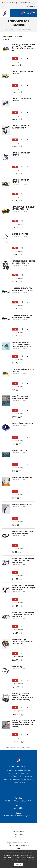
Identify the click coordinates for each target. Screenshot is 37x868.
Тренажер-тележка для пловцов (23, 504)
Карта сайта (18, 834)
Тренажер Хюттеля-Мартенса (22, 477)
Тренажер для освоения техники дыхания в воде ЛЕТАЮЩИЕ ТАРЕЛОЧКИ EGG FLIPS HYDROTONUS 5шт (23, 48)
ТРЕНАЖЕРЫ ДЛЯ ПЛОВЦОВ (24, 29)
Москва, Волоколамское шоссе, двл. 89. (18, 814)
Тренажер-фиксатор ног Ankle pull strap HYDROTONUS (22, 532)
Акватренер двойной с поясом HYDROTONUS (23, 73)
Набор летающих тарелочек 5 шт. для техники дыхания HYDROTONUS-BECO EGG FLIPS (22, 344)
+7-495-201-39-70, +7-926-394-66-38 (18, 799)
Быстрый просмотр (18, 62)
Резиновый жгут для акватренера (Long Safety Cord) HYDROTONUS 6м (23, 642)
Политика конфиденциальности (19, 846)
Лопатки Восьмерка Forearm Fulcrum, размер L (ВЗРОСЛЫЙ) (22, 289)
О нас (18, 848)
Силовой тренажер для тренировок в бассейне (20, 397)
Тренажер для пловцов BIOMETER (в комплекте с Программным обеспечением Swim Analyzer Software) (23, 724)
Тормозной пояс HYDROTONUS (22, 423)
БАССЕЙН (11, 29)
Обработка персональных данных (19, 843)
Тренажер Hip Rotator (19, 450)
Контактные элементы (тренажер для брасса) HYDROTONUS (23, 262)
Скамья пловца (17, 667)
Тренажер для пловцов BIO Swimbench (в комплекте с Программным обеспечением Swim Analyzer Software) (22, 697)
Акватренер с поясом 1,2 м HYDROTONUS (21, 154)
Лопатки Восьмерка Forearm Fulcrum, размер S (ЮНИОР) (22, 316)
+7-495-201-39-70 (9, 3)
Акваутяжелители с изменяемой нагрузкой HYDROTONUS (23, 208)
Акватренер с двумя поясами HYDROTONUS (22, 100)
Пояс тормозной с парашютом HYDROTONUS (23, 370)
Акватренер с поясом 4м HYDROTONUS (20, 181)
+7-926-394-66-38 (23, 3)
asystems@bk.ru (18, 807)
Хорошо (18, 865)
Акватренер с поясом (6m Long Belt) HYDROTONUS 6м (22, 127)
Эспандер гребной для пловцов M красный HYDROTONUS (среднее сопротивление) (23, 588)
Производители (19, 831)
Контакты (31, 6)
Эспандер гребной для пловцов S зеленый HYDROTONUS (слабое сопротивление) (23, 615)
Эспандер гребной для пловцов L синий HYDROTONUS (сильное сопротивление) (23, 561)
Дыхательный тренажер (20, 234)
